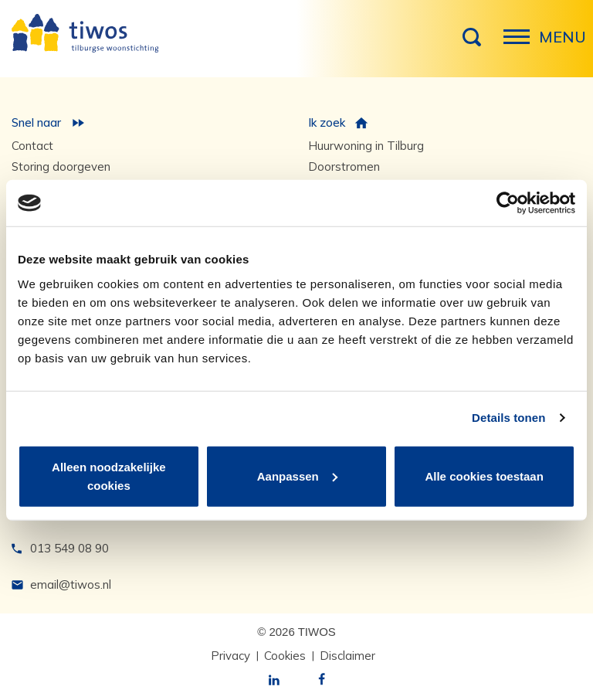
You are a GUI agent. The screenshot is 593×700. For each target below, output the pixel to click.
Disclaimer (347, 656)
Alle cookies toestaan (484, 476)
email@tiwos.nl (71, 584)
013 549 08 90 (69, 548)
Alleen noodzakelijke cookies (109, 476)
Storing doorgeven (61, 167)
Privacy (230, 656)
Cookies (285, 656)
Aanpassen (297, 476)
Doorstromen (344, 167)
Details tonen (508, 418)
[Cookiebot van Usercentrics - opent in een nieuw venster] (508, 203)
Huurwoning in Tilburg (366, 146)
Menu (521, 45)
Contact (32, 146)
